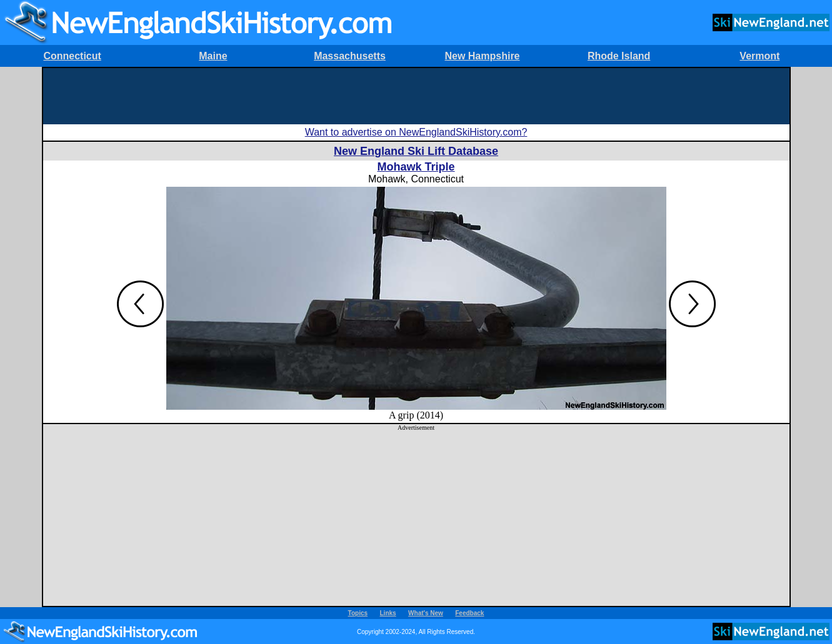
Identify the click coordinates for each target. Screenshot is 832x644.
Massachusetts (350, 56)
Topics (358, 613)
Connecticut (72, 56)
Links (388, 613)
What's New (426, 613)
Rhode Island (619, 56)
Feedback (469, 613)
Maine (213, 56)
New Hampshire (482, 56)
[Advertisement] (416, 96)
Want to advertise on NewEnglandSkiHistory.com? (416, 132)
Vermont (759, 56)
